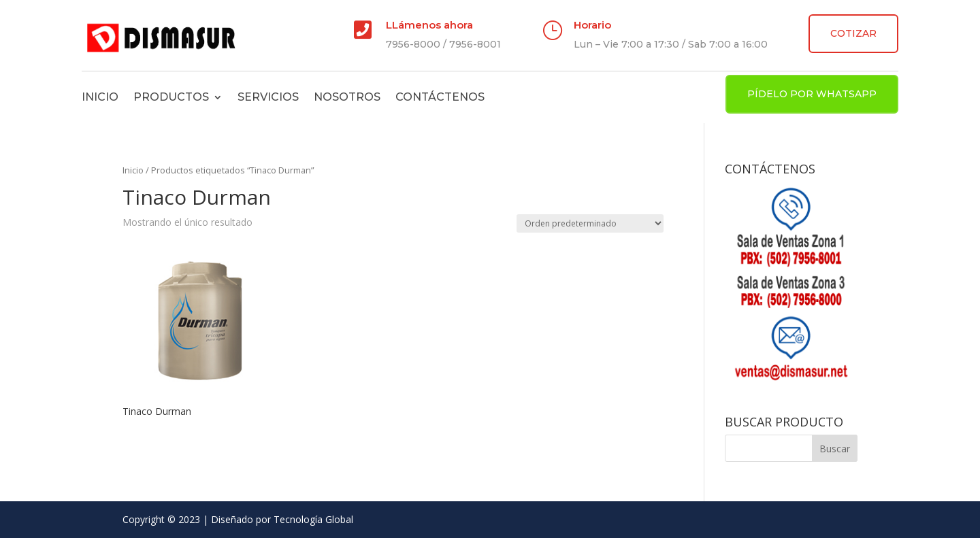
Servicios (268, 97)
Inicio (100, 97)
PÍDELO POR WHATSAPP (812, 94)
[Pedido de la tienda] (590, 223)
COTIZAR (853, 33)
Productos (171, 97)
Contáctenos (440, 97)
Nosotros (347, 97)
